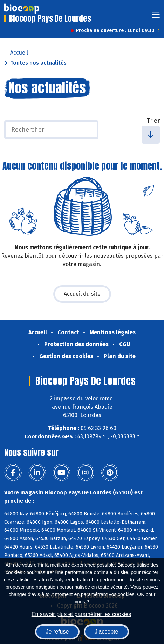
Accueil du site (82, 294)
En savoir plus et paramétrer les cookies (81, 614)
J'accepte (106, 632)
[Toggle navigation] (156, 17)
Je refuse (57, 632)
